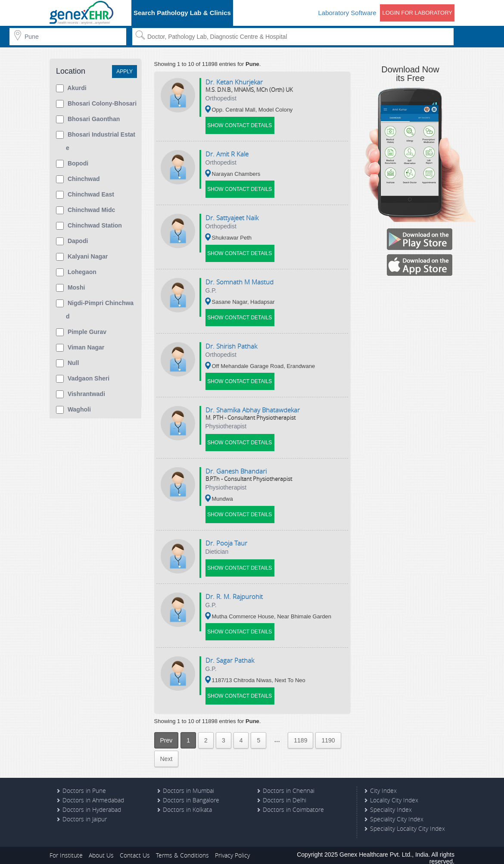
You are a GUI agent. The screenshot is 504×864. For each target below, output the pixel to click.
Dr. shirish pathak (231, 343)
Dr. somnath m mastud (240, 280)
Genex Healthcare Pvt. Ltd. (376, 847)
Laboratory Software (347, 13)
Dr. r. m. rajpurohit (234, 590)
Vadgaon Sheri (83, 379)
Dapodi (72, 241)
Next (166, 752)
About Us (101, 848)
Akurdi (71, 88)
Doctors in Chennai (289, 783)
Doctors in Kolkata (187, 802)
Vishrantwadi (81, 394)
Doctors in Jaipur (85, 812)
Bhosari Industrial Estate (96, 141)
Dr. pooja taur (226, 538)
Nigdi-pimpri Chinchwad (95, 310)
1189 (300, 733)
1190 (328, 733)
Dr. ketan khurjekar (234, 82)
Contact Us (135, 848)
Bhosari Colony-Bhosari (96, 104)
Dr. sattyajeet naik (232, 216)
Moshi (70, 288)
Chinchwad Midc (86, 210)
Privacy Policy (232, 848)
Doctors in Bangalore (191, 793)
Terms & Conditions (182, 848)
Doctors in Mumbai (188, 783)
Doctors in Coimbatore (293, 802)
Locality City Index (394, 793)
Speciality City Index (397, 812)
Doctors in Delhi (285, 793)
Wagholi (73, 410)
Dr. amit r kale (227, 153)
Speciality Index (391, 802)
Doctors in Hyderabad (92, 802)
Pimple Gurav (81, 332)
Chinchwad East (85, 195)
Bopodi (72, 164)
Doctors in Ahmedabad (93, 793)
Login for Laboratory (417, 13)
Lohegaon (76, 272)
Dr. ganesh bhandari (236, 467)
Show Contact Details (240, 125)
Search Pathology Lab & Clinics (182, 13)
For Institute (66, 848)
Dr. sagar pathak (230, 654)
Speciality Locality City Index (408, 821)
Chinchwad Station (89, 226)
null (67, 363)
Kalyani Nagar (82, 257)
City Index (383, 783)
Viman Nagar (80, 348)
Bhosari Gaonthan (88, 119)
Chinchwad (78, 179)
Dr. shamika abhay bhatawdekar (253, 406)
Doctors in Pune (84, 783)
